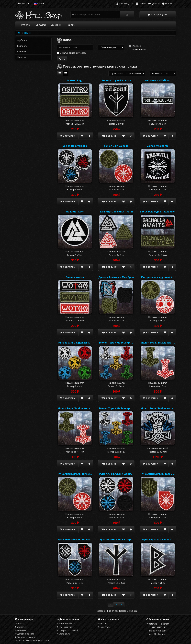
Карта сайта (64, 634)
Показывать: (157, 73)
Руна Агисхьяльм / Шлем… (75, 474)
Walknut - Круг (75, 212)
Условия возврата (26, 637)
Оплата (21, 624)
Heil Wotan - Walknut (158, 80)
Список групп (65, 627)
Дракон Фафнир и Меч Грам (116, 277)
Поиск (27, 33)
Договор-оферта (26, 634)
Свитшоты (41, 25)
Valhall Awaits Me (158, 146)
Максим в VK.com (158, 631)
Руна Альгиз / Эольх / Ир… (116, 539)
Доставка (22, 627)
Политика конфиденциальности (33, 641)
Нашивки (71, 25)
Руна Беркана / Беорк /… (158, 539)
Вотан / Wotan (75, 277)
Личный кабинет (67, 624)
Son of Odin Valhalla (75, 146)
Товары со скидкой (68, 630)
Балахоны (56, 25)
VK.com (104, 624)
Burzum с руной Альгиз (116, 80)
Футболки (25, 25)
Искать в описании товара (72, 53)
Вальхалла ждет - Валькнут (158, 212)
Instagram (105, 627)
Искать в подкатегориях (138, 48)
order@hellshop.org (158, 634)
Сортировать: (116, 73)
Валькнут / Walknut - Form (116, 212)
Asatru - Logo (75, 80)
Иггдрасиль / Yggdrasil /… (158, 277)
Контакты (22, 630)
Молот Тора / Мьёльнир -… (116, 343)
